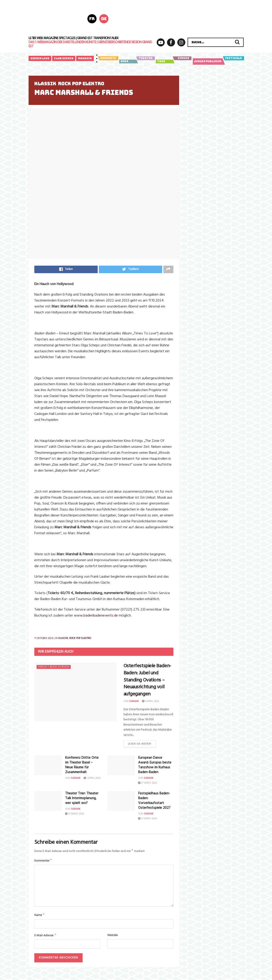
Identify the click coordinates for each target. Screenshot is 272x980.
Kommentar (43, 863)
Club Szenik (64, 58)
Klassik (45, 84)
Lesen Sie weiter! (140, 746)
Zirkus (182, 58)
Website (113, 939)
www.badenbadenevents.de (96, 617)
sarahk (134, 702)
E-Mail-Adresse (45, 939)
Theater (145, 58)
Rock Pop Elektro (81, 84)
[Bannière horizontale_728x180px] (184, 18)
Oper (128, 61)
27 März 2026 (148, 785)
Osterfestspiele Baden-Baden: (147, 681)
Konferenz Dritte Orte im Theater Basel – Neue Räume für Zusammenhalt (82, 767)
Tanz (164, 61)
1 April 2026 (92, 780)
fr (92, 19)
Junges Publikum (208, 61)
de (104, 19)
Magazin (85, 58)
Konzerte (108, 58)
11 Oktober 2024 (44, 639)
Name (40, 918)
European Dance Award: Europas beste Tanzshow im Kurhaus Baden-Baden (155, 767)
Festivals (233, 58)
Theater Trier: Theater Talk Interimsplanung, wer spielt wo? (82, 800)
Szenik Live (40, 58)
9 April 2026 (151, 702)
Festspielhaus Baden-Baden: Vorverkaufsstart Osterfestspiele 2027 (154, 802)
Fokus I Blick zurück (54, 668)
